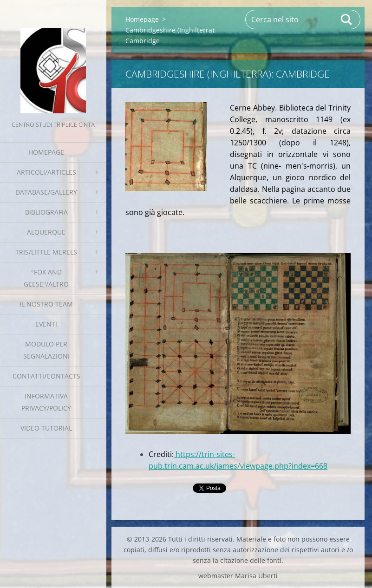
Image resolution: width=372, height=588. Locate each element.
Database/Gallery (46, 192)
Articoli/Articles (46, 172)
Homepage (46, 152)
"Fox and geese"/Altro (46, 278)
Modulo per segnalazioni (46, 350)
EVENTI (46, 324)
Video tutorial (46, 428)
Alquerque (46, 232)
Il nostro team (46, 304)
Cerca (347, 20)
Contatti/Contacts (46, 376)
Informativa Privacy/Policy (46, 402)
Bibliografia (46, 212)
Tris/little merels (46, 252)
